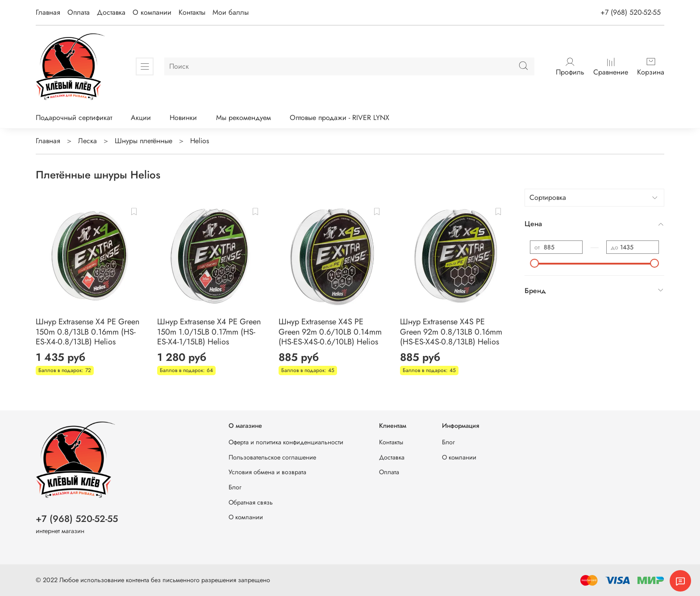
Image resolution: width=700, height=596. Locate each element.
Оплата (79, 12)
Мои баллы (231, 12)
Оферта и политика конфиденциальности (286, 442)
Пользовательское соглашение (272, 457)
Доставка (111, 12)
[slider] (534, 263)
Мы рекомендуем (244, 118)
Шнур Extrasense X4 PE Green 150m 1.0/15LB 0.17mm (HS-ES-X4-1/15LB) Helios (209, 332)
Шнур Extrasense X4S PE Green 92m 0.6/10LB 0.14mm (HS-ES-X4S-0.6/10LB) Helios (330, 332)
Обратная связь (251, 502)
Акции (141, 118)
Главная (48, 12)
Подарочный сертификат (74, 118)
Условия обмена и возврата (267, 472)
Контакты (192, 12)
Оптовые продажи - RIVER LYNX (340, 118)
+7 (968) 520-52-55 (631, 12)
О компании (152, 12)
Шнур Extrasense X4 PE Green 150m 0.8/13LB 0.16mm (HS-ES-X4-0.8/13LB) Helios (87, 332)
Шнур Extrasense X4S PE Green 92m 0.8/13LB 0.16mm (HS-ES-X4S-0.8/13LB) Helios (451, 332)
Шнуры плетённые (144, 141)
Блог (235, 487)
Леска (87, 141)
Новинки (183, 118)
